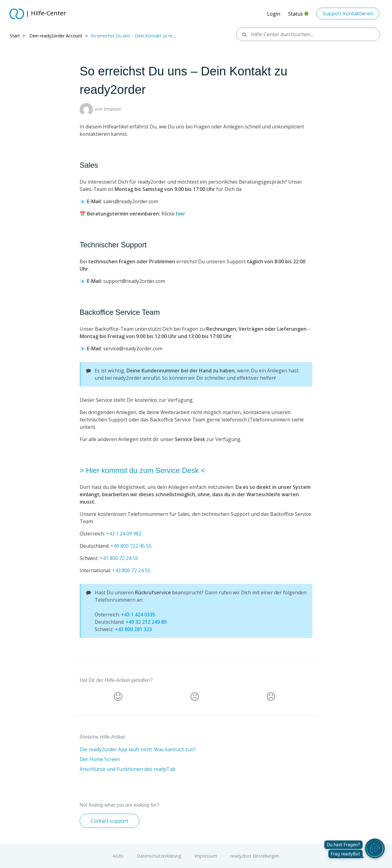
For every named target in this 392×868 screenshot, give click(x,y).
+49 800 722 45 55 (131, 546)
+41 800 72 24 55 (119, 558)
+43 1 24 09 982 (124, 534)
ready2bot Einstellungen (255, 856)
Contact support (109, 821)
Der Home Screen (100, 759)
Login (274, 14)
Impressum (206, 856)
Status (298, 15)
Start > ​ (18, 36)
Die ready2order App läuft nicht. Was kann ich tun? (138, 749)
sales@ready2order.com (131, 201)
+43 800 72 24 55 (131, 570)
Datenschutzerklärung (159, 856)
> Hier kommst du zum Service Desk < (142, 470)
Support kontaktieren (348, 13)
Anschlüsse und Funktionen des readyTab (128, 769)
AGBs (118, 856)
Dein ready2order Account (56, 36)
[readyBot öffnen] (375, 848)
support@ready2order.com (134, 281)
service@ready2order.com (133, 348)
